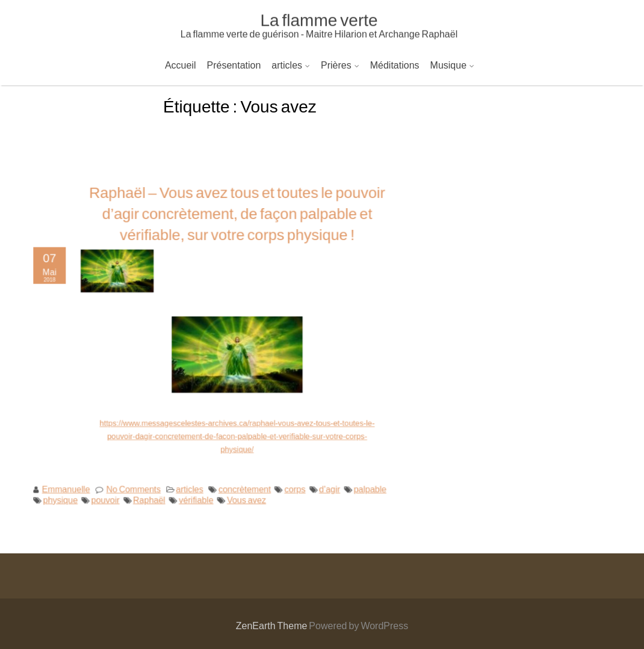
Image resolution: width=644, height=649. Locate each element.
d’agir (325, 483)
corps (292, 483)
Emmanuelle (73, 483)
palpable (364, 483)
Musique (448, 65)
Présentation (234, 65)
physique (67, 493)
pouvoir (110, 493)
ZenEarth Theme (273, 625)
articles (287, 65)
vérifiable (197, 493)
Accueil (181, 65)
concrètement (244, 483)
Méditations (395, 65)
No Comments (137, 483)
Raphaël (152, 493)
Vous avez (246, 493)
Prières (336, 65)
